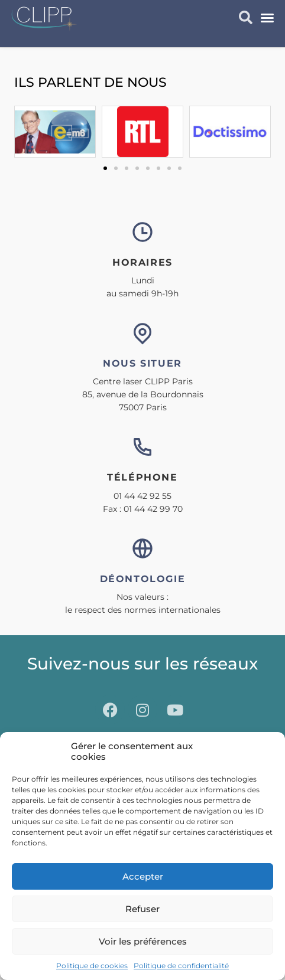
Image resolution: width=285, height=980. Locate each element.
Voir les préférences (143, 941)
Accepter (143, 876)
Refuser (142, 909)
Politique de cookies (92, 966)
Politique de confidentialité (181, 966)
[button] (267, 18)
